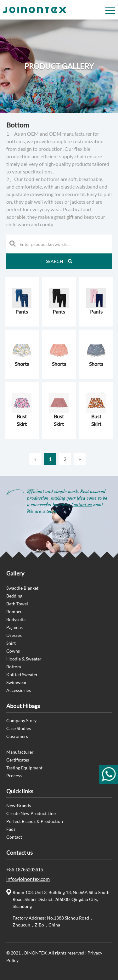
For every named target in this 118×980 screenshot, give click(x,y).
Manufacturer (20, 752)
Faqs (11, 829)
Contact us (82, 505)
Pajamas (14, 627)
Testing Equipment (24, 768)
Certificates (18, 760)
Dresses (14, 635)
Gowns (13, 651)
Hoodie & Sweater (24, 659)
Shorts (22, 364)
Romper (14, 612)
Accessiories (19, 690)
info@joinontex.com (28, 879)
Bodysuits (16, 619)
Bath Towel (17, 604)
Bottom (14, 667)
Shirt (11, 643)
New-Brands (19, 805)
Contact (14, 837)
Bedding (14, 596)
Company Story (21, 720)
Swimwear (17, 682)
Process (14, 776)
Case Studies (19, 728)
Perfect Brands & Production (35, 821)
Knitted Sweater (22, 674)
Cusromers (17, 736)
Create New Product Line (31, 813)
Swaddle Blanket (22, 588)
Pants (22, 312)
